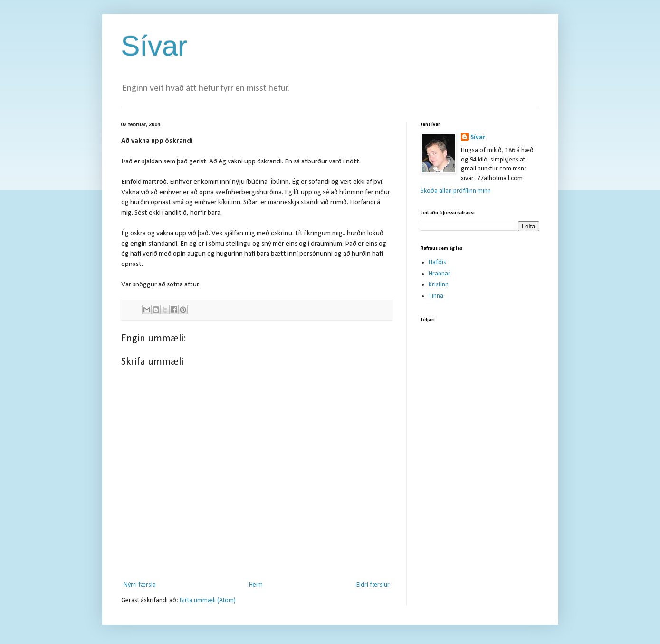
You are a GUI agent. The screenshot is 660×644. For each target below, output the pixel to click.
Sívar (154, 46)
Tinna (436, 296)
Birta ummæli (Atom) (208, 601)
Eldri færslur (373, 585)
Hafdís (437, 262)
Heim (256, 585)
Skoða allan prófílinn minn (456, 191)
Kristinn (439, 285)
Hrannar (440, 274)
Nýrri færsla (140, 585)
